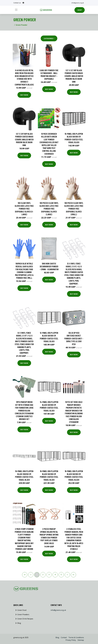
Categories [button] (48, 38)
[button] (67, 575)
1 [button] (37, 575)
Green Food (22, 610)
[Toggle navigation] (16, 10)
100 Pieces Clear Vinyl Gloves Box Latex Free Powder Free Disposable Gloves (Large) (49, 209)
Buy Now (24, 95)
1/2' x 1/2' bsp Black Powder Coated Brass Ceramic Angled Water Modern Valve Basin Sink (74, 76)
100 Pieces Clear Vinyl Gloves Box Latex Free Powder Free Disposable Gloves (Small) (74, 209)
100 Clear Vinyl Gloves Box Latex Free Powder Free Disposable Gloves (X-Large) (24, 209)
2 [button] (43, 575)
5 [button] (61, 575)
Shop (80, 10)
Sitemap (81, 640)
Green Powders (23, 614)
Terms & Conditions (76, 637)
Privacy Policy (71, 640)
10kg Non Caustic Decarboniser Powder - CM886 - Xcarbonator (49, 266)
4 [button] (55, 575)
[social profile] (23, 3)
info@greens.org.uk (77, 3)
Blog (19, 623)
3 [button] (49, 575)
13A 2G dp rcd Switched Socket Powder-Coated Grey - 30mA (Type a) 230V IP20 (74, 338)
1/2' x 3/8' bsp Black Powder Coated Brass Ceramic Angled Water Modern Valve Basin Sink (24, 139)
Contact (64, 637)
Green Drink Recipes (25, 619)
